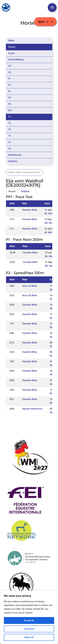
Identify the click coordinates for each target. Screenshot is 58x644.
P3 (10, 104)
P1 (10, 91)
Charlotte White (30, 210)
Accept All (29, 620)
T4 (10, 136)
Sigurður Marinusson (32, 409)
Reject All (29, 637)
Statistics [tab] (13, 161)
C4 (10, 66)
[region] (29, 617)
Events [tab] (12, 53)
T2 (10, 123)
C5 (10, 72)
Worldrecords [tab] (15, 155)
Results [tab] (12, 191)
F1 (10, 79)
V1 (10, 142)
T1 (10, 117)
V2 (10, 149)
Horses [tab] (12, 47)
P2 (10, 98)
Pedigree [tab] (25, 191)
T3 (10, 129)
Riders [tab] (11, 41)
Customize (29, 629)
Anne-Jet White (30, 286)
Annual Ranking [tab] (16, 60)
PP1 (10, 110)
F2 (10, 85)
